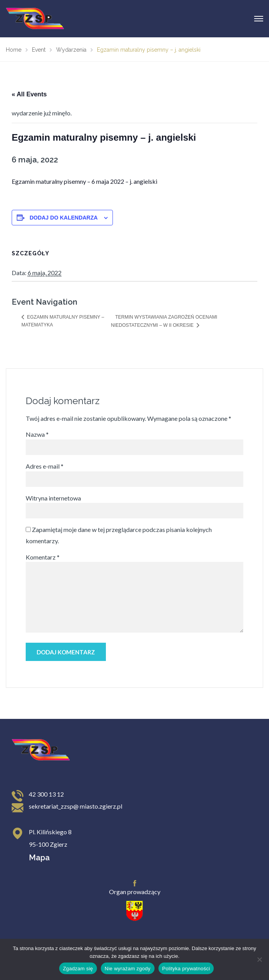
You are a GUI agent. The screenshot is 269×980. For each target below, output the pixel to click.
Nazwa (37, 434)
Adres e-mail (45, 466)
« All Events (29, 94)
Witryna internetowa (53, 498)
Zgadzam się (78, 969)
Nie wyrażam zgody (128, 969)
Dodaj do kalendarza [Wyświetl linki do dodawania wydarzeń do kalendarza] (64, 218)
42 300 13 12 (46, 794)
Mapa (39, 858)
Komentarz (43, 557)
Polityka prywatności (186, 969)
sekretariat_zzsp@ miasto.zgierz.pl (76, 806)
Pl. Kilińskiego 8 (50, 832)
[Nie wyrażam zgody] (259, 959)
